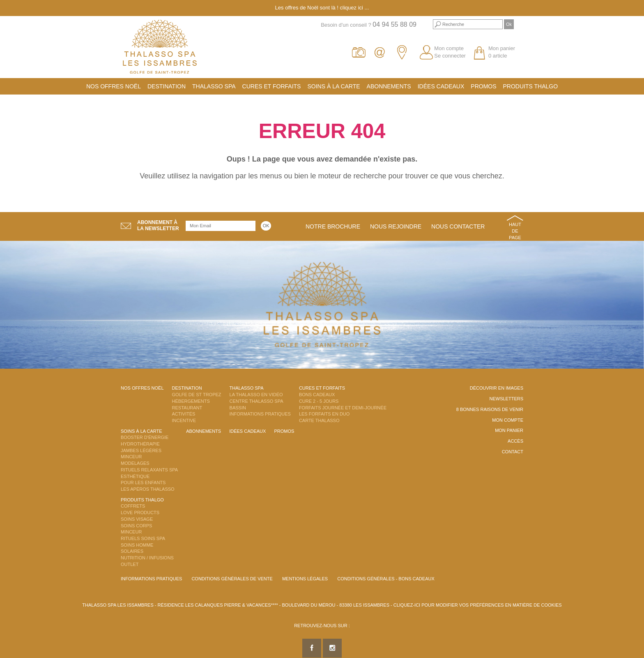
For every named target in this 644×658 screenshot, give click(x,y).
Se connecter (450, 56)
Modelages (135, 463)
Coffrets (133, 506)
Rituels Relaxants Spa (149, 470)
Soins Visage (137, 519)
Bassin (238, 408)
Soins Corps (136, 526)
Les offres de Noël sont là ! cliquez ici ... (322, 8)
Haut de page (515, 231)
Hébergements (191, 401)
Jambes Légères (141, 450)
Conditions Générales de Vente (232, 579)
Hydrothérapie (140, 444)
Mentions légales (305, 579)
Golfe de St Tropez (197, 395)
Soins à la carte (333, 86)
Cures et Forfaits (272, 86)
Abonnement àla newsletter (158, 225)
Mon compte (449, 48)
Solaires (132, 551)
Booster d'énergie (145, 437)
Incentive (184, 420)
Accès (515, 441)
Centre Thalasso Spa (256, 401)
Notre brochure (333, 226)
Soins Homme (137, 545)
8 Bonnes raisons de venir (490, 409)
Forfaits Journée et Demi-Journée (343, 408)
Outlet (130, 564)
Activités (184, 414)
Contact (513, 452)
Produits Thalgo (531, 86)
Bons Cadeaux (317, 395)
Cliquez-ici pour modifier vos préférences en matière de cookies (478, 605)
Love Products (140, 513)
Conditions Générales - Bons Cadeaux (386, 579)
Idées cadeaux (441, 86)
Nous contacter (458, 226)
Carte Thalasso (319, 420)
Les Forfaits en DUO (324, 414)
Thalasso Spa (214, 86)
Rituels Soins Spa (143, 538)
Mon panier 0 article (502, 52)
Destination (167, 86)
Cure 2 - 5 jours (319, 401)
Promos (483, 86)
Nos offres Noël (114, 86)
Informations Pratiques (260, 414)
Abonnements (389, 86)
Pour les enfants (143, 483)
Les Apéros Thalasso (148, 489)
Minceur (131, 457)
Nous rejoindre (396, 226)
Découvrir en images (497, 388)
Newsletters (506, 399)
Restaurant (187, 408)
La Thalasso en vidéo (256, 395)
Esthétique (135, 476)
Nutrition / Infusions (147, 558)
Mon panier (509, 430)
